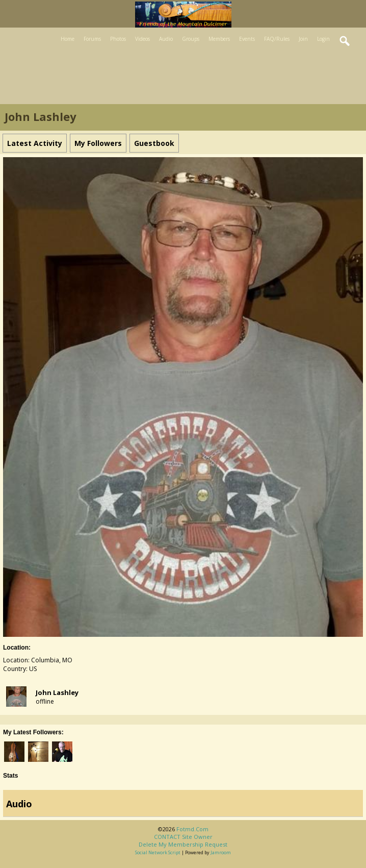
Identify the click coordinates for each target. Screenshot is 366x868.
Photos (118, 39)
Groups (191, 39)
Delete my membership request (183, 844)
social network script (158, 852)
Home (68, 39)
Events (247, 39)
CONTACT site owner (183, 837)
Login (323, 39)
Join (303, 39)
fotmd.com (192, 829)
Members (219, 39)
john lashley (57, 692)
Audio (166, 39)
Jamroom (221, 852)
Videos (142, 39)
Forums (92, 39)
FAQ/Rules (277, 39)
